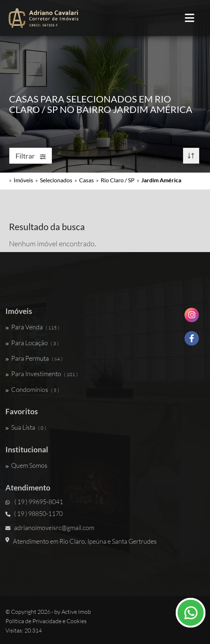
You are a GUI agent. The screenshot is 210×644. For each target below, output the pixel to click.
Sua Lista (26, 427)
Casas (86, 180)
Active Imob (76, 612)
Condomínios (32, 389)
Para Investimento (42, 374)
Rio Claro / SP (118, 180)
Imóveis (23, 180)
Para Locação (32, 343)
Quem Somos (26, 465)
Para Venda (32, 327)
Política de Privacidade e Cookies (46, 621)
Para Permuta (34, 358)
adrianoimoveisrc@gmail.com (50, 527)
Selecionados (56, 180)
